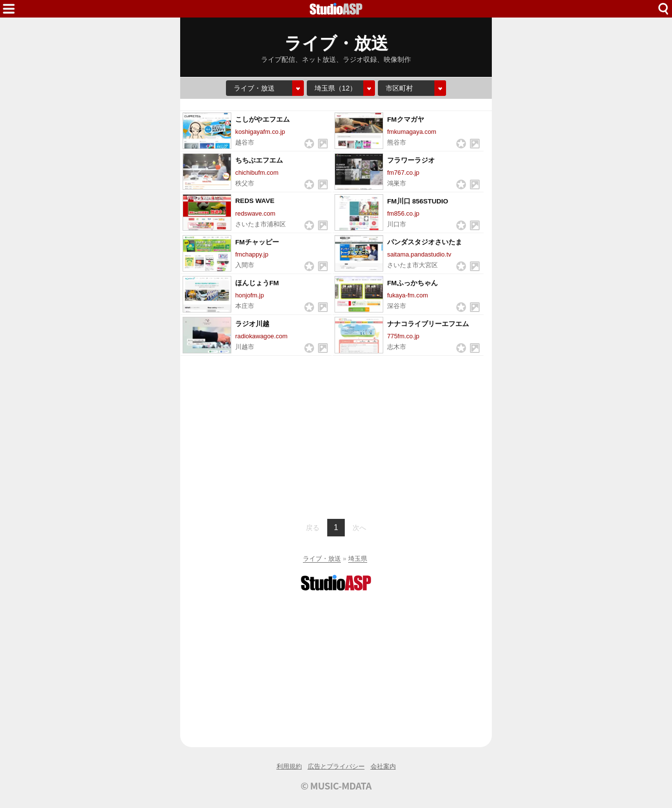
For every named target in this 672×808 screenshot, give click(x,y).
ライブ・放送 (322, 559)
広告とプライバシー (336, 766)
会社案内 (383, 766)
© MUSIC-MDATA (336, 786)
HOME (336, 9)
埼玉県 (358, 559)
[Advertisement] (336, 436)
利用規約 (289, 766)
